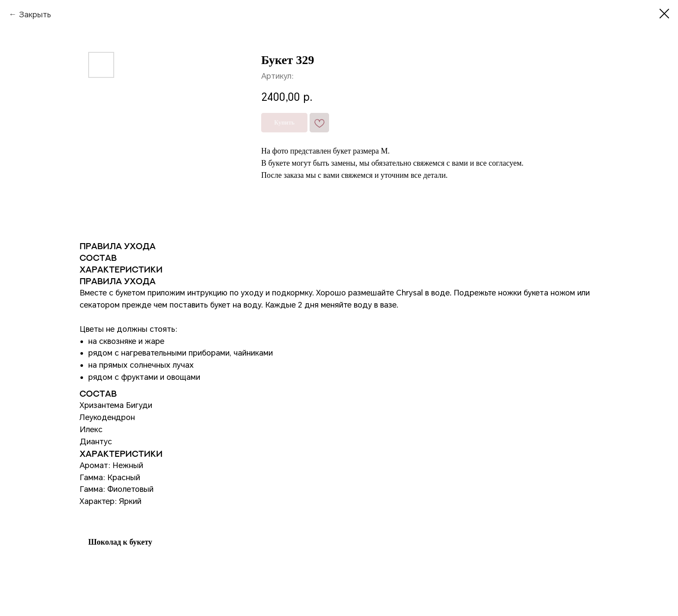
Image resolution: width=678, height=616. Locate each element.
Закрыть (35, 14)
